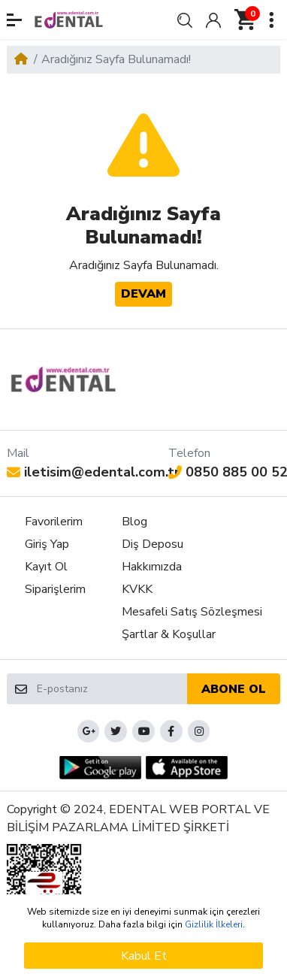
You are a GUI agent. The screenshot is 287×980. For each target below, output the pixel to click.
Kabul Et (144, 956)
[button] (14, 20)
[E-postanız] (111, 688)
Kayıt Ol (46, 567)
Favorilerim (54, 522)
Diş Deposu (153, 544)
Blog (134, 522)
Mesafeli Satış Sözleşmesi (192, 612)
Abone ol (234, 689)
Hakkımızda (152, 567)
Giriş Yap (47, 544)
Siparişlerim (55, 589)
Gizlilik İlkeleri (214, 924)
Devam (143, 294)
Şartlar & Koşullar (169, 634)
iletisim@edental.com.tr (93, 472)
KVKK (137, 589)
